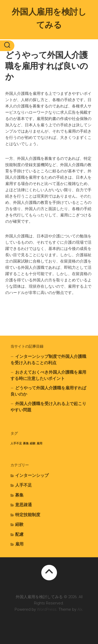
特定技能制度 (28, 515)
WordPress (47, 609)
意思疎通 (24, 505)
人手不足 (24, 485)
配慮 (19, 534)
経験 (19, 524)
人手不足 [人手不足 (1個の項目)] (16, 443)
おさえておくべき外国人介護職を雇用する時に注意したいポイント (48, 375)
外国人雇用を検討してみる (49, 18)
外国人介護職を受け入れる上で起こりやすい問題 (48, 407)
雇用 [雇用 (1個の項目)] (39, 443)
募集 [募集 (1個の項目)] (26, 443)
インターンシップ (32, 475)
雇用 (19, 544)
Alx (80, 609)
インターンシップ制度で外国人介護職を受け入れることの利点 (48, 360)
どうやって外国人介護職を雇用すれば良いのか (48, 391)
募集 (19, 495)
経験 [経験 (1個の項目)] (33, 443)
